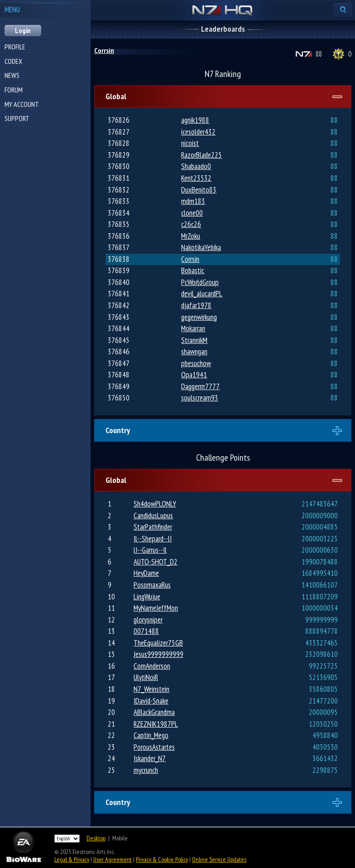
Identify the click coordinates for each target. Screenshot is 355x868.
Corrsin (104, 50)
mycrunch (146, 770)
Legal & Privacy (72, 859)
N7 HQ (223, 11)
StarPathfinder (153, 527)
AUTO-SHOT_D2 (156, 562)
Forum (14, 90)
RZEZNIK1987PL (156, 724)
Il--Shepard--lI (153, 539)
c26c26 (191, 224)
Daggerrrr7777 (200, 386)
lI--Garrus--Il (150, 550)
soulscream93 (200, 398)
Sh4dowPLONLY (155, 504)
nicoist (190, 143)
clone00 (192, 213)
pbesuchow (196, 363)
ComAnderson (152, 666)
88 (319, 54)
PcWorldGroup (200, 282)
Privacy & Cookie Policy (162, 859)
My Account (22, 104)
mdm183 (193, 201)
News (12, 75)
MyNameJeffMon (156, 608)
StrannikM (194, 340)
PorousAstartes (154, 747)
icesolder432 (198, 132)
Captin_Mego (151, 735)
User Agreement (113, 859)
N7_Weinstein (151, 689)
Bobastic (193, 270)
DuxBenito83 (199, 190)
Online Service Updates (219, 859)
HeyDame (146, 573)
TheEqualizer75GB (158, 643)
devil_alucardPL (202, 294)
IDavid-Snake (151, 701)
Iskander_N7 (150, 758)
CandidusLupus (153, 516)
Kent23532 (196, 178)
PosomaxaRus (152, 585)
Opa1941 (194, 375)
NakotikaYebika (201, 247)
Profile (15, 47)
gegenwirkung (199, 317)
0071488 (146, 631)
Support (17, 118)
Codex (13, 61)
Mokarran (193, 328)
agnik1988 (195, 120)
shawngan (194, 352)
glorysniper (148, 620)
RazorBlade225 (201, 155)
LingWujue (147, 597)
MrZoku (191, 236)
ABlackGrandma (154, 712)
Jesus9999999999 (158, 654)
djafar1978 (196, 305)
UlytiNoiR (146, 677)
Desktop (96, 838)
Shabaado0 (196, 166)
